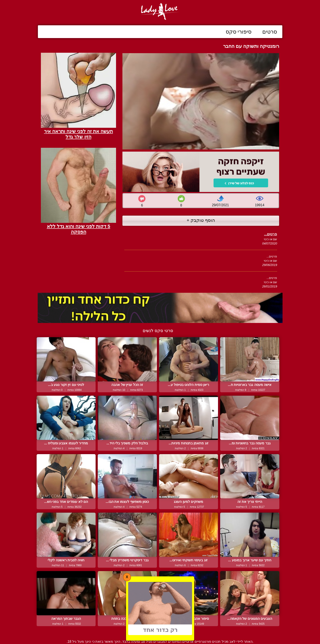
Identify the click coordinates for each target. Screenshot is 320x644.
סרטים (270, 32)
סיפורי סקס (239, 32)
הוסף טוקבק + (201, 220)
